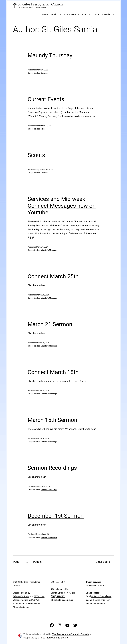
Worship (54, 14)
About (84, 14)
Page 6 (37, 562)
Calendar (44, 73)
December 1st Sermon (56, 516)
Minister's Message (49, 250)
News (43, 129)
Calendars (107, 14)
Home (45, 14)
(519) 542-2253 (58, 596)
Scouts (36, 155)
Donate (96, 14)
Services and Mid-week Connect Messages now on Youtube (62, 206)
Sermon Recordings (52, 468)
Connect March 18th (53, 372)
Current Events (46, 99)
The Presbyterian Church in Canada (71, 634)
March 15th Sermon (52, 420)
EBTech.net (39, 596)
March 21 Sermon (50, 324)
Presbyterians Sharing (57, 638)
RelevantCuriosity (21, 596)
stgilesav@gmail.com (101, 596)
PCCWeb (35, 600)
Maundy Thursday (50, 55)
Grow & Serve (70, 14)
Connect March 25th (53, 276)
